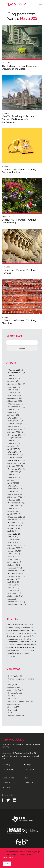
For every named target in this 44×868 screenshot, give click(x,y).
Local (12, 699)
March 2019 (13, 542)
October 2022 (14, 432)
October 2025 (14, 370)
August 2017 (13, 579)
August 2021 (13, 472)
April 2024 (13, 393)
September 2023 (15, 407)
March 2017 (13, 593)
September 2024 (15, 384)
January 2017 (14, 599)
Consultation (29, 769)
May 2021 (12, 480)
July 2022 (12, 441)
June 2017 (13, 585)
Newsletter (14, 704)
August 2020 (14, 506)
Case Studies (8, 778)
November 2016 (15, 605)
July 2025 (12, 376)
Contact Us (28, 783)
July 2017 (12, 582)
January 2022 (14, 458)
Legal (12, 696)
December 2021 (15, 460)
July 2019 (12, 531)
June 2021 (13, 477)
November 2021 (15, 463)
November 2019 (15, 520)
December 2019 (15, 517)
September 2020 (15, 503)
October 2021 (14, 466)
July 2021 (12, 475)
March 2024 (13, 395)
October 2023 (14, 404)
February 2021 (14, 489)
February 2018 (14, 565)
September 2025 (15, 373)
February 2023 (14, 421)
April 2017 (12, 590)
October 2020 (14, 500)
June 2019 (13, 534)
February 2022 (14, 455)
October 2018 (14, 548)
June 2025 (13, 378)
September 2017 (15, 576)
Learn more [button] (8, 857)
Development (15, 687)
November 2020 (15, 497)
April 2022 (13, 449)
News (26, 778)
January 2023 (14, 424)
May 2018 (12, 557)
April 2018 (13, 559)
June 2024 (13, 387)
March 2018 (13, 562)
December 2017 (15, 571)
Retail (11, 713)
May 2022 (12, 446)
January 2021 (14, 491)
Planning (14, 707)
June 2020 (13, 508)
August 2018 (14, 551)
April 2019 (13, 540)
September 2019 (15, 525)
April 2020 (13, 514)
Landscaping (8, 769)
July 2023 (12, 409)
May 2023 (12, 415)
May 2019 (12, 537)
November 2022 (15, 429)
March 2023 (13, 418)
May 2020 (13, 511)
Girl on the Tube (16, 690)
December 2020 (15, 494)
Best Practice (15, 676)
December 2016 (15, 602)
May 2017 (12, 588)
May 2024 (13, 390)
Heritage (27, 764)
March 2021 (13, 486)
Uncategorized (16, 716)
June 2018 (13, 554)
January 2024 (14, 398)
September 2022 (15, 435)
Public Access (9, 783)
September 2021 (15, 469)
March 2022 (13, 452)
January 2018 (14, 568)
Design (13, 684)
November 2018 (15, 545)
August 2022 (14, 438)
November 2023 (15, 401)
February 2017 (14, 596)
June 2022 (13, 443)
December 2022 (15, 426)
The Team (7, 787)
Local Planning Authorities (21, 701)
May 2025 (12, 381)
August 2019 (14, 528)
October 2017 (14, 574)
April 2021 (13, 483)
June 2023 (13, 412)
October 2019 (14, 523)
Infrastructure (15, 693)
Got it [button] (7, 864)
